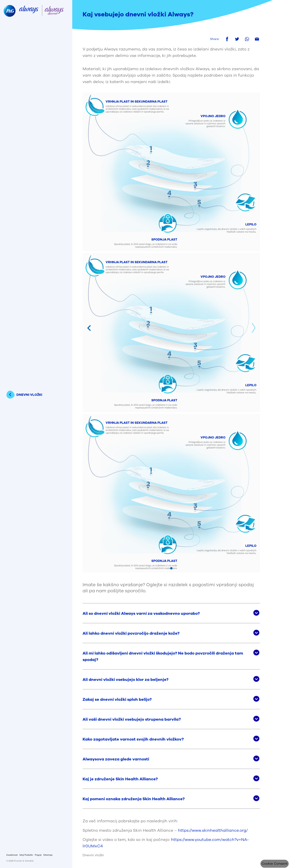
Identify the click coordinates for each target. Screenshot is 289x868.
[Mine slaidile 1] (171, 568)
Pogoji (38, 855)
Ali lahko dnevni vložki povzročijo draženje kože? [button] (131, 633)
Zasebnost (12, 855)
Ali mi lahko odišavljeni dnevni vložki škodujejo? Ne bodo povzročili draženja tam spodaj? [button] (163, 656)
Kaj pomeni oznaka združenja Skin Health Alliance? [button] (134, 799)
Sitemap (48, 855)
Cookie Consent (275, 864)
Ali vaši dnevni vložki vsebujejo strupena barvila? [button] (132, 719)
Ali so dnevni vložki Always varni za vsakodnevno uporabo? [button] (141, 613)
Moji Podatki (26, 855)
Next (254, 328)
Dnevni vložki (93, 855)
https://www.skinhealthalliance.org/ (213, 830)
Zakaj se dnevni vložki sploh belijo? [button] (117, 699)
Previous (89, 328)
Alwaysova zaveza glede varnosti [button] (116, 759)
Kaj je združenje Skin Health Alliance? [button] (120, 779)
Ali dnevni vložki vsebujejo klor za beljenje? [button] (126, 680)
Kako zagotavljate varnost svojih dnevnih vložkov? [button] (133, 739)
